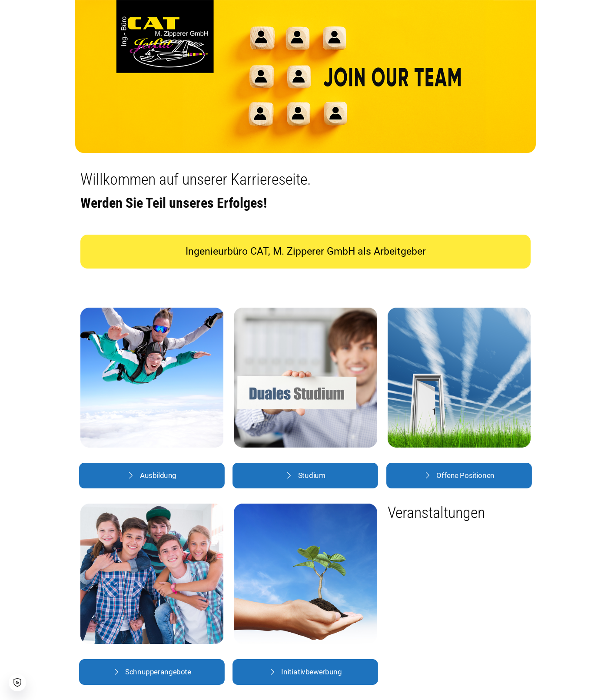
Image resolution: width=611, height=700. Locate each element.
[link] (152, 378)
